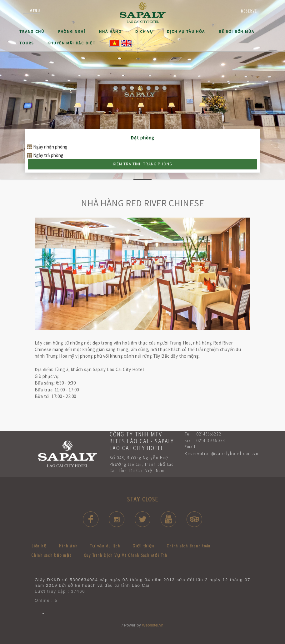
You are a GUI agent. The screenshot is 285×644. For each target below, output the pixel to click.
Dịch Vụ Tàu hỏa (186, 31)
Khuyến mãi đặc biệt (71, 43)
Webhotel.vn (152, 625)
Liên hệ (39, 546)
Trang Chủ (32, 31)
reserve (249, 11)
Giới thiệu (144, 546)
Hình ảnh (68, 546)
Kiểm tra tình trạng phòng (142, 164)
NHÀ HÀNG (110, 31)
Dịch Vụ (144, 31)
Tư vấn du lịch (105, 546)
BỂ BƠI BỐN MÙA (237, 31)
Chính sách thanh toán (189, 546)
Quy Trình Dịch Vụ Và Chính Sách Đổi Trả (126, 555)
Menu (35, 11)
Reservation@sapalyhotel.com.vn (222, 453)
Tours (27, 43)
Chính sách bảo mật (52, 555)
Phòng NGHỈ (72, 31)
